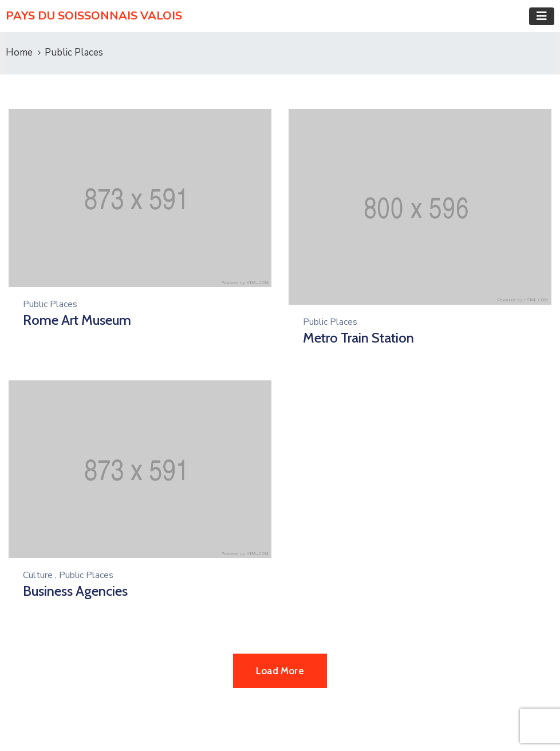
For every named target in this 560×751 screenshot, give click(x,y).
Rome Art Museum (77, 320)
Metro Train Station (358, 338)
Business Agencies (75, 591)
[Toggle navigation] (542, 16)
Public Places (50, 304)
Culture (38, 575)
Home (19, 52)
